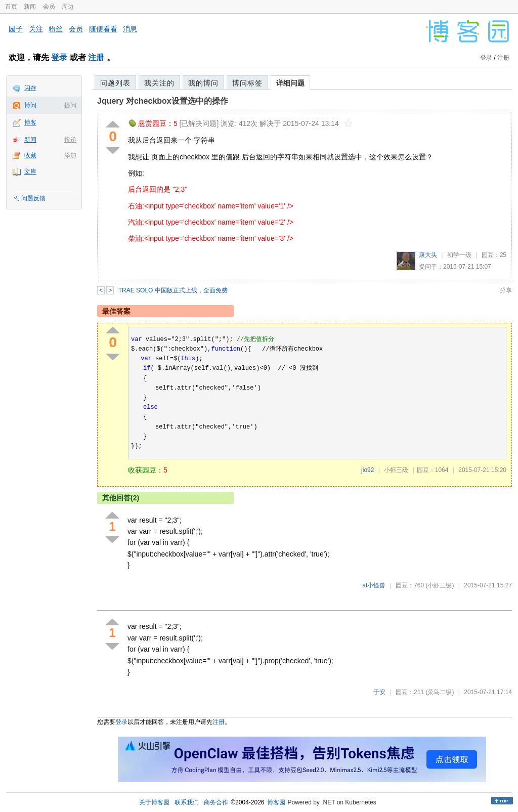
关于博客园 (154, 802)
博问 (30, 105)
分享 (506, 290)
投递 (70, 140)
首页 (11, 7)
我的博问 (203, 83)
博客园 (276, 802)
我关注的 (159, 83)
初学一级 (459, 255)
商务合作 (216, 802)
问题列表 (115, 83)
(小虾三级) (440, 585)
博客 (30, 122)
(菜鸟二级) (440, 692)
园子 (16, 29)
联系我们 (187, 802)
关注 (36, 29)
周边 (68, 7)
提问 (70, 105)
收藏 (30, 155)
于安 (379, 692)
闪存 (30, 88)
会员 (49, 7)
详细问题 (290, 83)
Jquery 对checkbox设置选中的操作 (163, 101)
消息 (130, 29)
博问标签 (247, 83)
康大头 (428, 255)
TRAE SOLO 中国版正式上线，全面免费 (173, 290)
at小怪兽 (374, 585)
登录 (59, 57)
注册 (96, 57)
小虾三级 (396, 470)
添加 (70, 155)
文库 (30, 172)
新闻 (30, 7)
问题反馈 (33, 198)
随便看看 (103, 29)
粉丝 (56, 29)
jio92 (368, 470)
